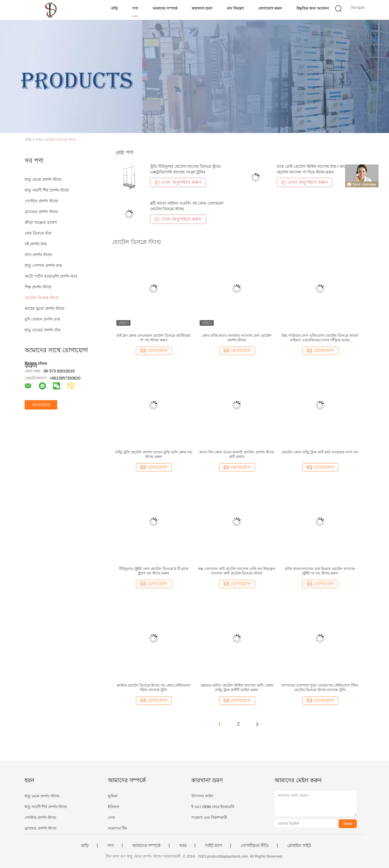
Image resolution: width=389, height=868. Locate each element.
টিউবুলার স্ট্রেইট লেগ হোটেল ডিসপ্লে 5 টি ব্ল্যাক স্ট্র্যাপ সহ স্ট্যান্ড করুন (154, 571)
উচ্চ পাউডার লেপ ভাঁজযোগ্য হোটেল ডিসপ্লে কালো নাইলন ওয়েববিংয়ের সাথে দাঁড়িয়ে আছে (320, 338)
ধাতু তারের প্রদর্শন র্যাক (43, 330)
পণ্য (135, 8)
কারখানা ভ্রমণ (202, 8)
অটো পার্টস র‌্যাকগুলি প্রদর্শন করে (51, 276)
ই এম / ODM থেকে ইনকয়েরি (213, 807)
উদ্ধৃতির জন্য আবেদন (313, 8)
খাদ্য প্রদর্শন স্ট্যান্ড (38, 255)
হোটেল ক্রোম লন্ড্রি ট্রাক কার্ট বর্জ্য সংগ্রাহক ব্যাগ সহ (320, 452)
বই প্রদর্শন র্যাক (36, 244)
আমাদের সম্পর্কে (165, 8)
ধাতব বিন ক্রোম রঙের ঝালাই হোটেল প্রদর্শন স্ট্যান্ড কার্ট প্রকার (237, 454)
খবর (183, 846)
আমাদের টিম (117, 828)
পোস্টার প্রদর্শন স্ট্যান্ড (41, 201)
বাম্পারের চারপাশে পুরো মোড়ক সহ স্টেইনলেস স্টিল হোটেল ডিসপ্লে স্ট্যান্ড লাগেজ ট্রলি (320, 688)
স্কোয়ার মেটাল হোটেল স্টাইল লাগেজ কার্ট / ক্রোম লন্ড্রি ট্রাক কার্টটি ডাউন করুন (237, 688)
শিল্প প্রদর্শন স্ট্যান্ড (38, 287)
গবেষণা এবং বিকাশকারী (209, 817)
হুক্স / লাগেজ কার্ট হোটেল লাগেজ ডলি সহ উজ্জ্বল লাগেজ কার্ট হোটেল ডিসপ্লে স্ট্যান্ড (237, 571)
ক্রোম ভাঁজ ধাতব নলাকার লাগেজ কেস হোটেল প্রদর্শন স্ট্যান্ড (237, 338)
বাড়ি (114, 8)
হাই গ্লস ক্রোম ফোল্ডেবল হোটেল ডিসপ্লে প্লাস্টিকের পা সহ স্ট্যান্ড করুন (154, 338)
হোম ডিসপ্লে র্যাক (38, 233)
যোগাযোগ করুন (270, 8)
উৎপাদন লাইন (202, 796)
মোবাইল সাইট (299, 846)
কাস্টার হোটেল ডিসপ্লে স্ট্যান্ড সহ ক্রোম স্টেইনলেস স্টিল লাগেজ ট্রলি (154, 688)
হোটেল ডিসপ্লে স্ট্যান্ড (61, 140)
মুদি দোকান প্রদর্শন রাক (42, 319)
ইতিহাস (114, 807)
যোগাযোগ (41, 405)
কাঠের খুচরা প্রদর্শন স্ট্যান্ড (45, 308)
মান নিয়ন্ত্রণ (235, 8)
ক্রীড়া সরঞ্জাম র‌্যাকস (41, 222)
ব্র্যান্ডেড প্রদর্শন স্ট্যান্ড (41, 212)
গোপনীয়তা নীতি (255, 846)
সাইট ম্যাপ (213, 846)
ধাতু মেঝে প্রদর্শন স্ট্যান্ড (43, 179)
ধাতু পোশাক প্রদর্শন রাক (43, 265)
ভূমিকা (113, 796)
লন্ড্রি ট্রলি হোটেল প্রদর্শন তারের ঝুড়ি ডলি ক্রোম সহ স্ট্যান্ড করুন (154, 454)
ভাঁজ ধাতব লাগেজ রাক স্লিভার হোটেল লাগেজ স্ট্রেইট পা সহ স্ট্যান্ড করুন (320, 571)
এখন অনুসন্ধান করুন (178, 182)
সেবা (111, 817)
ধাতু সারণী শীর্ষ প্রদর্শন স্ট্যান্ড (47, 190)
